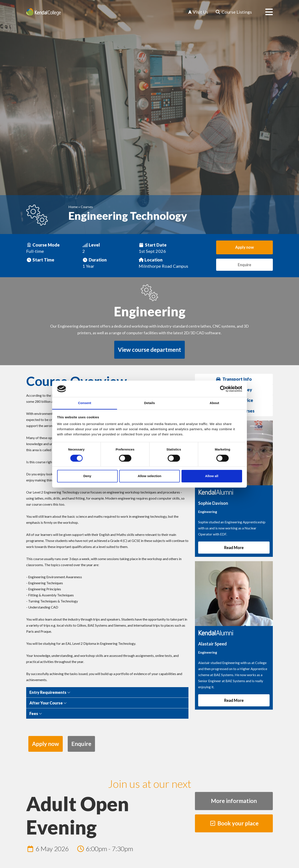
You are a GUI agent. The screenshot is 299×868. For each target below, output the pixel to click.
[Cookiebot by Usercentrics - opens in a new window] (223, 389)
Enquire (244, 265)
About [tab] (214, 403)
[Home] (43, 12)
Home (73, 207)
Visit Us (198, 12)
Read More (234, 548)
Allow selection (149, 476)
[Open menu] (266, 12)
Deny (87, 476)
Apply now (244, 247)
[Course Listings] (234, 12)
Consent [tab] (85, 403)
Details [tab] (149, 403)
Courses (87, 207)
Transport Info (234, 379)
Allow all (212, 476)
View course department (149, 350)
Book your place (234, 823)
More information (234, 801)
